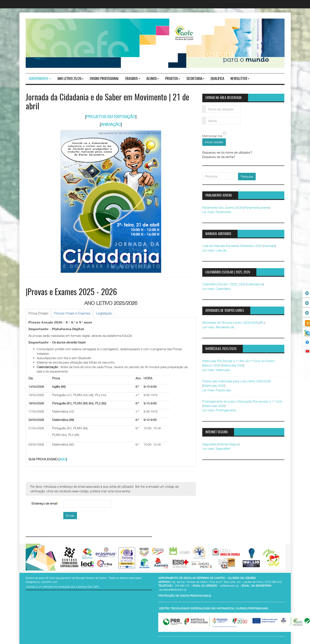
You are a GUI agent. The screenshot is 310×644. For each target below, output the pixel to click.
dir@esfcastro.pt (229, 586)
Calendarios (255, 284)
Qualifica (217, 79)
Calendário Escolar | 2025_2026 (224, 284)
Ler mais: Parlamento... (218, 212)
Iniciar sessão (214, 142)
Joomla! (30, 587)
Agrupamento (40, 79)
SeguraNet (209, 444)
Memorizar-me (212, 136)
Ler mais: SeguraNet (216, 448)
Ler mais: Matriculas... (217, 370)
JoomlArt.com (49, 582)
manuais (269, 246)
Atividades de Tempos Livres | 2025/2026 (230, 322)
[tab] (38, 313)
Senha (204, 118)
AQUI (63, 459)
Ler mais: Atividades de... (219, 327)
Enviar (70, 515)
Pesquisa (247, 176)
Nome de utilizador (204, 107)
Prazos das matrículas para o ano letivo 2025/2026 (236, 381)
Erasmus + (133, 79)
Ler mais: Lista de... (216, 250)
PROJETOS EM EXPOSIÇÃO (111, 117)
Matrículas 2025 (233, 365)
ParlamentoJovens (257, 207)
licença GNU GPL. (89, 587)
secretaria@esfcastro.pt (173, 590)
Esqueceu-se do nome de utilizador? (227, 152)
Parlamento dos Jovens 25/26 (222, 207)
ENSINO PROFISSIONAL (104, 79)
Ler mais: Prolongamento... (220, 410)
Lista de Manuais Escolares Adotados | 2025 (232, 246)
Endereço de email (45, 503)
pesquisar (202, 172)
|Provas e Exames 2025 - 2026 (71, 293)
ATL (262, 322)
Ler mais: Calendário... (218, 289)
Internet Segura (229, 444)
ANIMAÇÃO (111, 124)
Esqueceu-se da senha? (219, 157)
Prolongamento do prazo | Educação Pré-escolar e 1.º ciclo (242, 401)
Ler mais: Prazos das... (218, 390)
